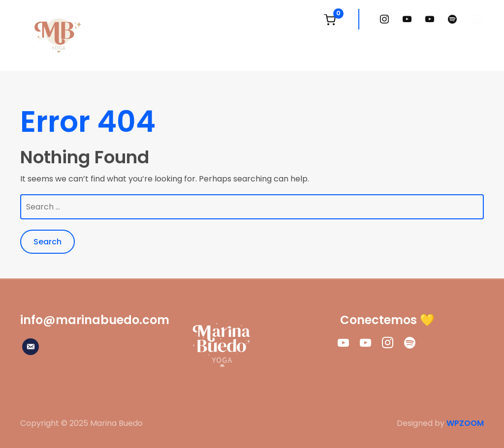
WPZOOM (465, 423)
